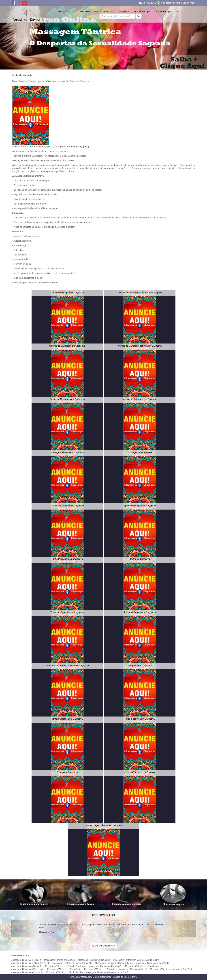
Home (15, 81)
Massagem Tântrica (66, 12)
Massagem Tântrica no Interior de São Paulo (56, 81)
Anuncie (179, 12)
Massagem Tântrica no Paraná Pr (27, 972)
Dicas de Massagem (163, 12)
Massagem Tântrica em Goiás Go (94, 960)
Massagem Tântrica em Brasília (26, 960)
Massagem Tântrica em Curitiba (60, 960)
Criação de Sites (121, 977)
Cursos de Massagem (142, 12)
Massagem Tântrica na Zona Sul (100, 969)
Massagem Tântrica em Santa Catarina (114, 963)
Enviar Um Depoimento (103, 946)
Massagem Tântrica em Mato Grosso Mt (30, 963)
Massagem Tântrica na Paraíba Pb (105, 966)
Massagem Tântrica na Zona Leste (142, 966)
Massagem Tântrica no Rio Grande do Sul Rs (108, 972)
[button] (16, 37)
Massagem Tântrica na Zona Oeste (64, 969)
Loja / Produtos (122, 12)
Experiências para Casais (80, 895)
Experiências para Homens (34, 895)
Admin (134, 977)
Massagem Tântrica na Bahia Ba (27, 966)
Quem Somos (84, 12)
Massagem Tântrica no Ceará (133, 969)
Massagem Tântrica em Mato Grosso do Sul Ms (136, 960)
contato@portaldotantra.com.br (179, 3)
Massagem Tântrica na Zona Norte (28, 969)
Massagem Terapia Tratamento (96, 977)
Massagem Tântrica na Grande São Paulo (65, 966)
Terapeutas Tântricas (103, 12)
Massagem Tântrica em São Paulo (152, 963)
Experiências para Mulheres (127, 895)
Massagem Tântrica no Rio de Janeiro (64, 972)
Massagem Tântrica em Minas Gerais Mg (72, 963)
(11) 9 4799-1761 (147, 3)
